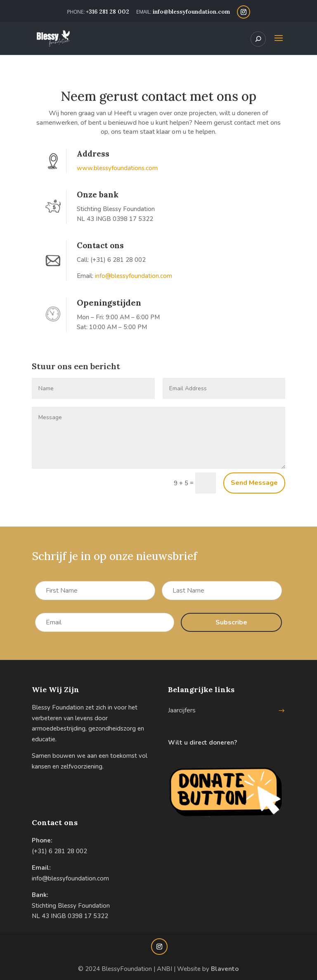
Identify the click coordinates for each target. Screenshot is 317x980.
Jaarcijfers (182, 710)
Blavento (225, 969)
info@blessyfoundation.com (70, 878)
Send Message (254, 483)
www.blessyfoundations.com (117, 168)
